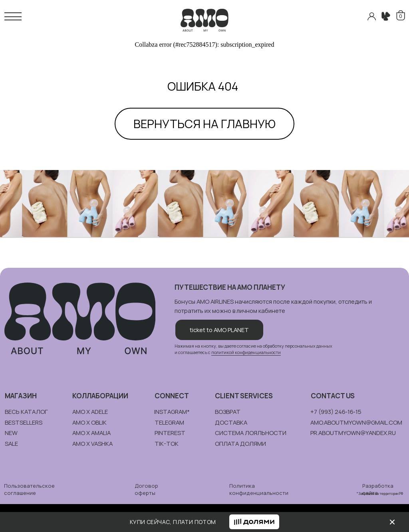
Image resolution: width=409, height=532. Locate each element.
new (11, 433)
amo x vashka (92, 443)
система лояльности (251, 433)
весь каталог (26, 411)
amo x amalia (91, 433)
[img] (392, 522)
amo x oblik (89, 422)
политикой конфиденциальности (246, 352)
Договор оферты (146, 489)
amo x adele (90, 411)
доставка (231, 422)
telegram (169, 422)
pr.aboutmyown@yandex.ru (353, 433)
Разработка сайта (378, 489)
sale (11, 443)
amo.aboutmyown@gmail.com (356, 422)
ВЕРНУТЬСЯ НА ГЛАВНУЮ (204, 124)
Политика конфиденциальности (259, 489)
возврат (228, 411)
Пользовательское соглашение (29, 489)
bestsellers (24, 422)
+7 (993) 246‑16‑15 (336, 411)
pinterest (170, 433)
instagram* (172, 411)
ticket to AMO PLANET (219, 330)
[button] (254, 522)
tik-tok (167, 443)
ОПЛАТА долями (240, 443)
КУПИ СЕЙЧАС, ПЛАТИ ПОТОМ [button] (173, 522)
